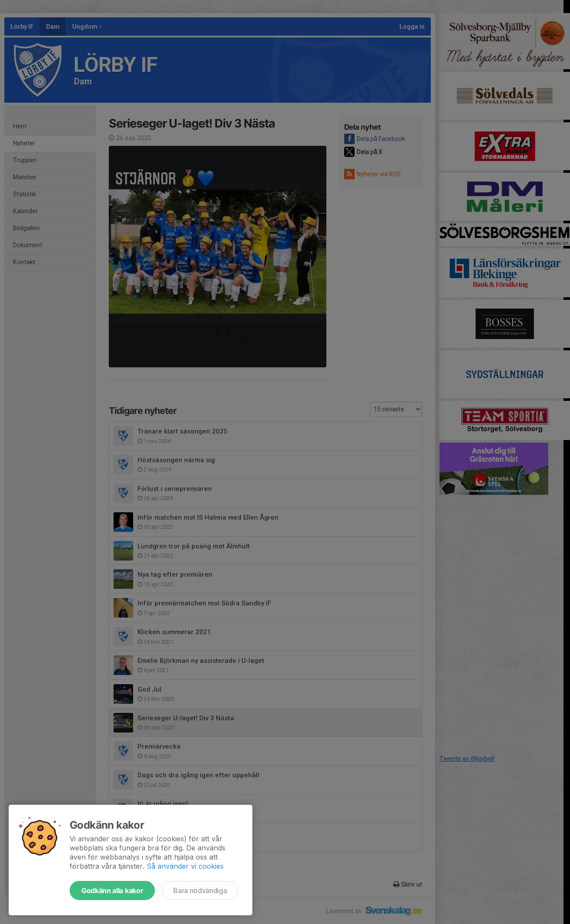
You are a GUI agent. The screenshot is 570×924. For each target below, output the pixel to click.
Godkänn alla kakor (112, 890)
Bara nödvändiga (200, 890)
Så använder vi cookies (185, 866)
